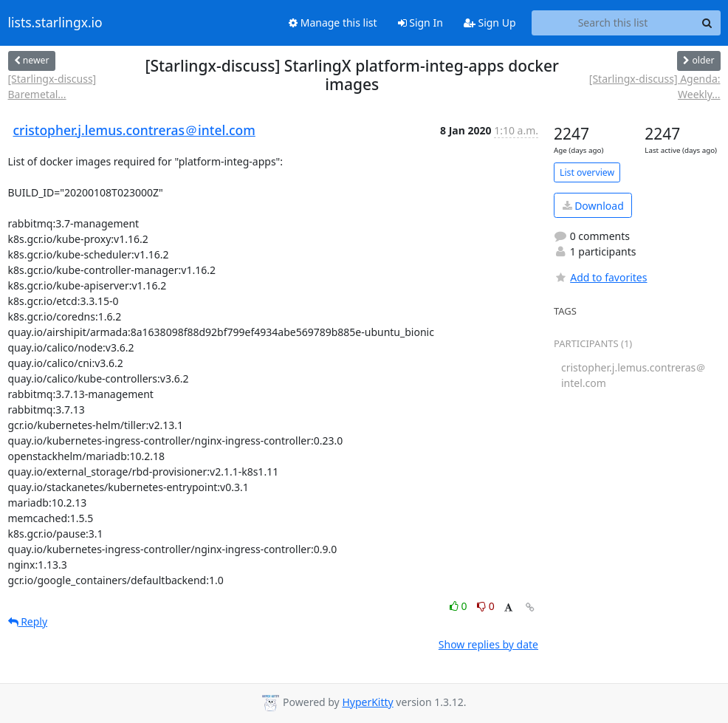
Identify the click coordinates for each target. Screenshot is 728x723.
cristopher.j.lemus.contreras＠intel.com (134, 130)
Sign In (420, 23)
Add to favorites (600, 277)
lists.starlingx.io (55, 23)
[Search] (707, 23)
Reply (28, 621)
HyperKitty (367, 702)
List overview (587, 172)
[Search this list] (613, 23)
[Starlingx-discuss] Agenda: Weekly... (655, 86)
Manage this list (333, 23)
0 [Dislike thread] (486, 606)
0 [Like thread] (460, 606)
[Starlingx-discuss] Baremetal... (52, 86)
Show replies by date (488, 644)
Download (593, 206)
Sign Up (490, 23)
